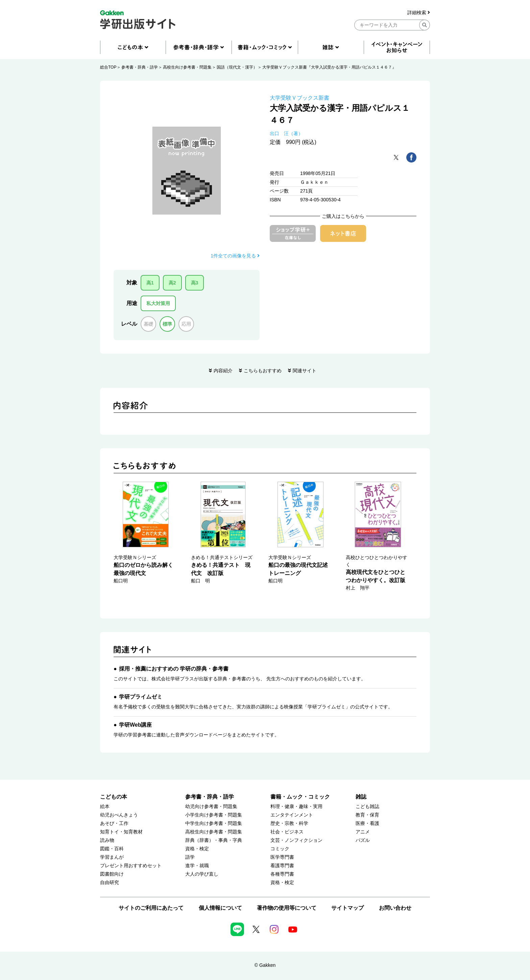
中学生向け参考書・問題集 (214, 823)
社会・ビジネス (287, 832)
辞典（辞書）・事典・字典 (214, 840)
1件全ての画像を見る (235, 256)
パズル (363, 840)
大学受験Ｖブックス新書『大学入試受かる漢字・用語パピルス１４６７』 (329, 67)
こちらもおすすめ (263, 371)
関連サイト (305, 371)
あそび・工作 (114, 823)
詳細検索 (419, 13)
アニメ (363, 832)
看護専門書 (282, 866)
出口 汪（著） (286, 133)
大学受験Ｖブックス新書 (299, 98)
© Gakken (265, 965)
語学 (190, 857)
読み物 (107, 840)
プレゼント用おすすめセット (131, 866)
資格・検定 (197, 849)
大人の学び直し (202, 874)
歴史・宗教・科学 (289, 823)
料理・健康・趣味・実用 (296, 807)
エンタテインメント (292, 815)
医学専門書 (282, 857)
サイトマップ (347, 908)
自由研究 (110, 883)
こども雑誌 (367, 807)
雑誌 (361, 797)
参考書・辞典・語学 (140, 67)
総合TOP (108, 67)
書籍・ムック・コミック (300, 797)
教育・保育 (367, 815)
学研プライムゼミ (141, 697)
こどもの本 (114, 797)
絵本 (105, 807)
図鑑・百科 (112, 849)
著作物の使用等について (287, 908)
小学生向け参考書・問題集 (214, 815)
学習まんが (112, 857)
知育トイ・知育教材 (121, 832)
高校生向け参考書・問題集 (187, 67)
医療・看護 (367, 823)
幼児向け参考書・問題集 (211, 807)
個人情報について (220, 908)
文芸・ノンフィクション (296, 840)
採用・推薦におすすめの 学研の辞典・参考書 (174, 669)
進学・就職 (197, 866)
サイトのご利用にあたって (151, 908)
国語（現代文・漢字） (237, 67)
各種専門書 (282, 874)
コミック (280, 849)
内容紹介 (223, 371)
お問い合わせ (395, 908)
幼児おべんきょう (119, 815)
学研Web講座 (135, 725)
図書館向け (112, 874)
